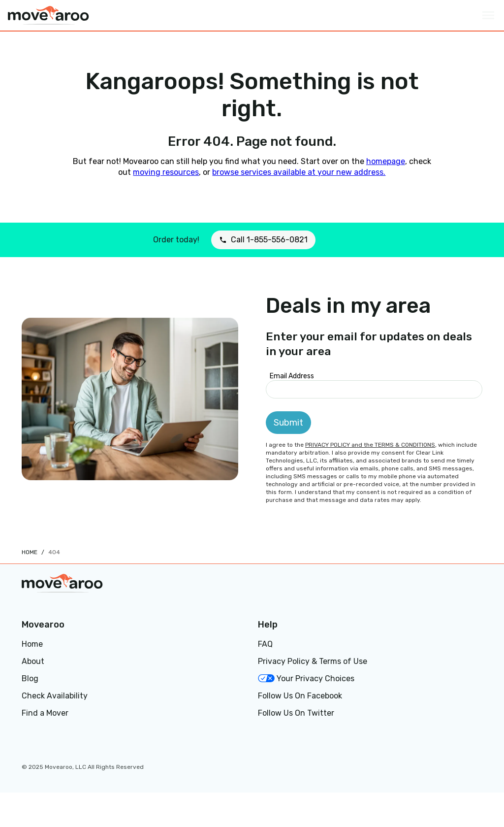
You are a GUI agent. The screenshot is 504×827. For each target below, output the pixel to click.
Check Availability (55, 696)
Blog (30, 678)
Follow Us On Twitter (296, 713)
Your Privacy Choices (306, 678)
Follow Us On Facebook (300, 696)
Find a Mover (45, 713)
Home (30, 552)
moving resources (166, 172)
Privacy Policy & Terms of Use (313, 661)
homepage (386, 161)
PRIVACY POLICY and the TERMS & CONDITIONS (370, 445)
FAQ (265, 644)
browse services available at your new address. (299, 172)
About (33, 661)
